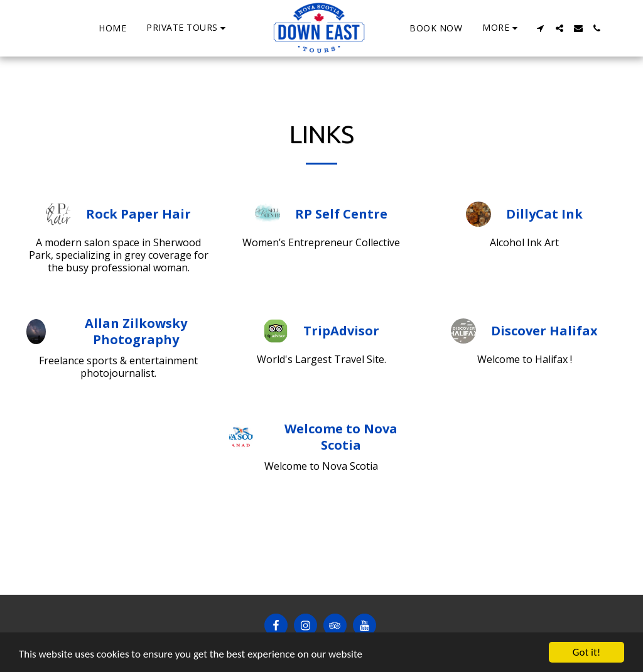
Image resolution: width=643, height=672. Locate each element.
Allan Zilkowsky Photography (136, 332)
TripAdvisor (341, 331)
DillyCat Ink (544, 214)
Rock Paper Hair (138, 214)
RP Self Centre (341, 214)
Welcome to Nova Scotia (341, 437)
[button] (188, 28)
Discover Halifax (544, 331)
